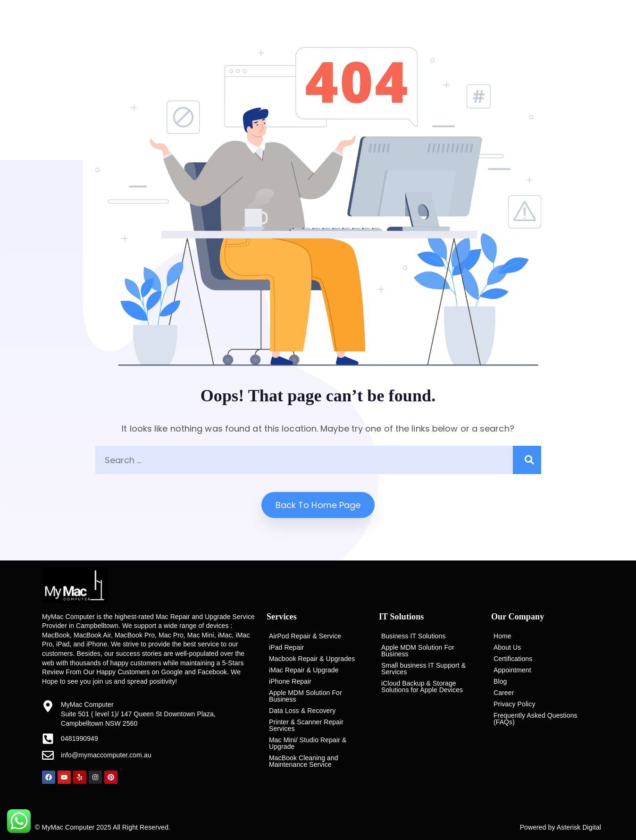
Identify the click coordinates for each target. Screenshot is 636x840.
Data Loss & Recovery (302, 711)
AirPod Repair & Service (305, 636)
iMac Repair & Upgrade (304, 670)
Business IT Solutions (413, 636)
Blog (500, 681)
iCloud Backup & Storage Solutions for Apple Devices (422, 687)
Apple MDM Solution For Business (305, 696)
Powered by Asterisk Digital (561, 827)
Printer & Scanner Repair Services (306, 725)
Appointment (512, 670)
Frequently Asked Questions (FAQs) (536, 719)
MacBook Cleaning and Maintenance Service (304, 761)
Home (502, 636)
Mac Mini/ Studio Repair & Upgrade (308, 743)
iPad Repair (286, 647)
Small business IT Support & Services (423, 669)
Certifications (513, 659)
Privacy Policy (515, 704)
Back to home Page (318, 505)
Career (504, 693)
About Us (507, 647)
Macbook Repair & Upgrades (312, 659)
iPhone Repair (290, 681)
